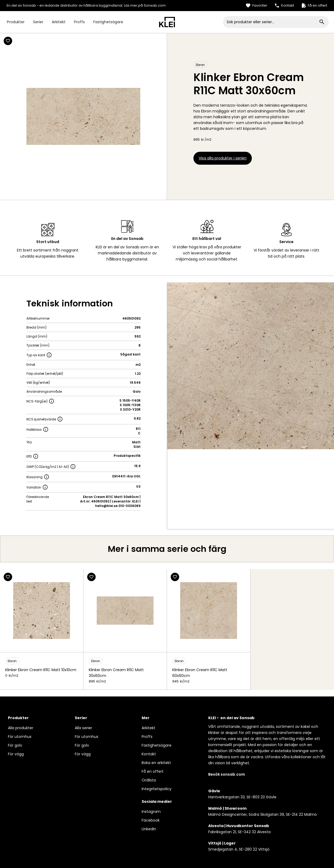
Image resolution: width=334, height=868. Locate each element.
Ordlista (149, 780)
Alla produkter (21, 728)
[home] (167, 22)
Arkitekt (59, 22)
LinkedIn (149, 829)
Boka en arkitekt (156, 763)
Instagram (151, 812)
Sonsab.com (155, 5)
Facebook (151, 820)
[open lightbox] (251, 366)
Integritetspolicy (157, 789)
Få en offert (153, 771)
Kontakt (149, 754)
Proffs (79, 22)
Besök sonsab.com (227, 774)
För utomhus (20, 737)
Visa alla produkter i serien (223, 158)
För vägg (16, 754)
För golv (15, 745)
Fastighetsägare (108, 22)
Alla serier (83, 728)
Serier (38, 22)
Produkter (16, 22)
